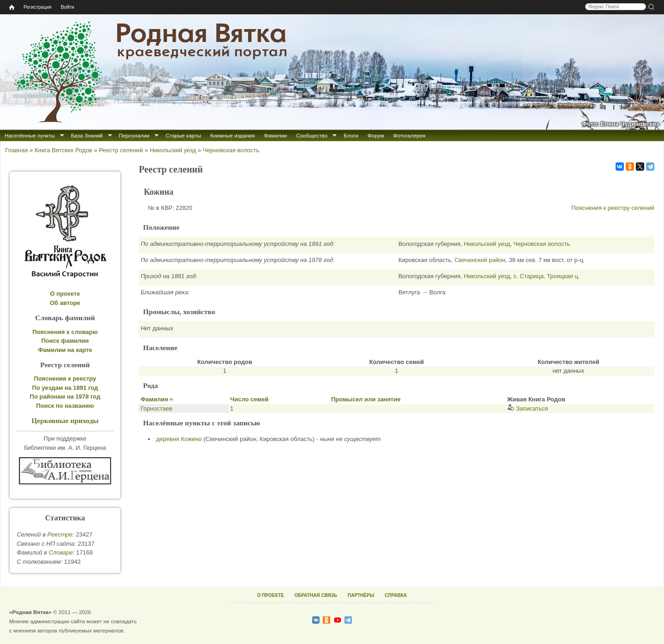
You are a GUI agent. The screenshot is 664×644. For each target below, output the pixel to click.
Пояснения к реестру (65, 379)
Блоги (351, 135)
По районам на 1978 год (65, 397)
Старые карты (183, 135)
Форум (376, 135)
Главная (16, 150)
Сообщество (312, 135)
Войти (68, 7)
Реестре (60, 534)
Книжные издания (232, 135)
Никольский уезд (173, 150)
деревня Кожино (179, 439)
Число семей (249, 399)
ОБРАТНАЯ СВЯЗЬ (316, 595)
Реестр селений (121, 150)
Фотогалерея (409, 135)
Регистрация (38, 7)
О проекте (65, 294)
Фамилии (275, 135)
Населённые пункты (30, 135)
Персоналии (134, 135)
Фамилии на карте (65, 350)
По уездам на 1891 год (65, 388)
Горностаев (157, 408)
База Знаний (87, 135)
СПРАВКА (396, 595)
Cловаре (61, 552)
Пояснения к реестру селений (613, 208)
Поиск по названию (65, 406)
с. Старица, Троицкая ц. (547, 276)
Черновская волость (231, 150)
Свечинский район (480, 260)
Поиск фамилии (65, 341)
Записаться (528, 408)
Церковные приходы (65, 420)
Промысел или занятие (366, 399)
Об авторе (65, 303)
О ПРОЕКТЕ (271, 595)
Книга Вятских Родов (63, 150)
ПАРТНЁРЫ (361, 595)
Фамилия (157, 399)
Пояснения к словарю (65, 332)
